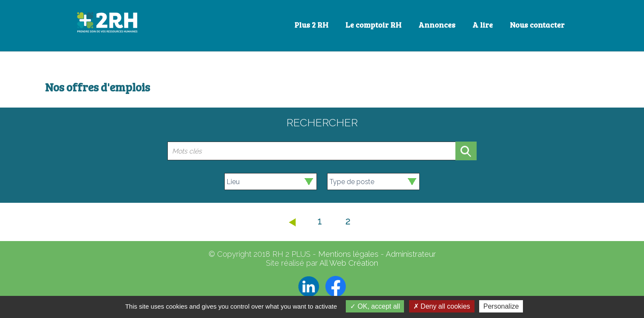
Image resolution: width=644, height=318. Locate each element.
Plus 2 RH (311, 25)
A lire (483, 25)
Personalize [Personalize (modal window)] (501, 306)
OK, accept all (375, 306)
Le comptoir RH (373, 25)
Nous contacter (537, 25)
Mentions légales (348, 254)
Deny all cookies (442, 306)
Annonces (437, 25)
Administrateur (411, 254)
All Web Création (349, 263)
